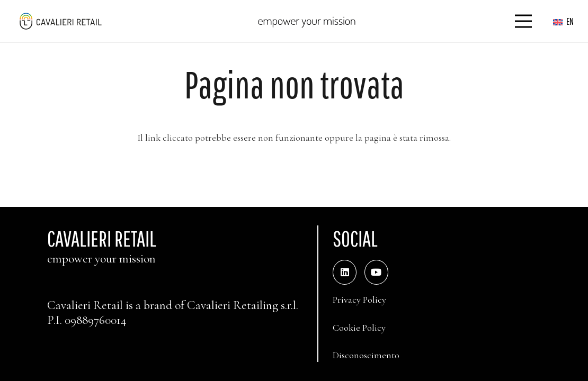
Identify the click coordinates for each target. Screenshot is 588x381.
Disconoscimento (366, 355)
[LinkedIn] (345, 272)
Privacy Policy (359, 300)
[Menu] (524, 21)
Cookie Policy (359, 328)
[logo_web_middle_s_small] (60, 21)
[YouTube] (376, 272)
